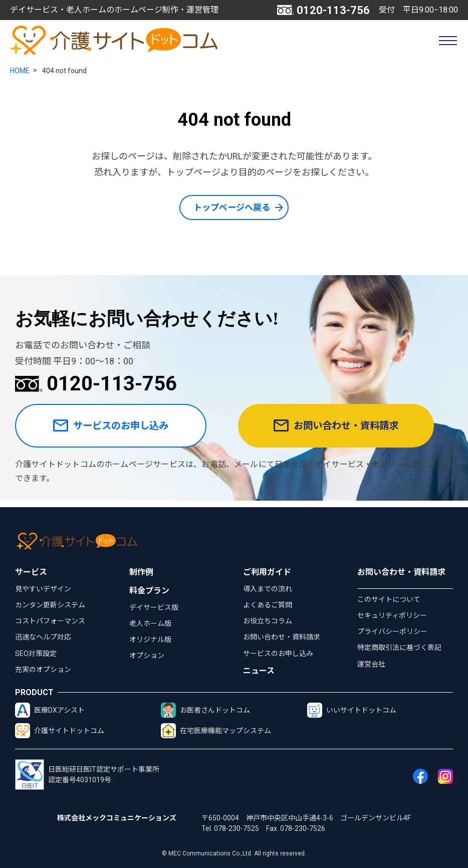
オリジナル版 (150, 639)
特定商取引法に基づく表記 (399, 648)
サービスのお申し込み (119, 429)
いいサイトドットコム (352, 711)
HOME (20, 71)
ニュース (259, 671)
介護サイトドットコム (60, 731)
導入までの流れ (268, 589)
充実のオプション (43, 670)
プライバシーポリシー (392, 632)
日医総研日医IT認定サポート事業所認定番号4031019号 (87, 775)
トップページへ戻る (232, 208)
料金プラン (149, 591)
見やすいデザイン (43, 589)
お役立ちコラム (268, 621)
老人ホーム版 (150, 623)
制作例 (141, 572)
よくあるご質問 (268, 605)
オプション (147, 656)
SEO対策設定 (36, 654)
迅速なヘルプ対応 (43, 637)
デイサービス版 (154, 607)
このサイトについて (389, 599)
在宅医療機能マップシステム (216, 731)
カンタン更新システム (50, 605)
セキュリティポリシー (392, 615)
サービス (31, 572)
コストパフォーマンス (50, 621)
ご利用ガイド (267, 572)
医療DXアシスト (50, 711)
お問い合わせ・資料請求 (345, 429)
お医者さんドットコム (205, 711)
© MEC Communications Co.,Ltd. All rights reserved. (234, 853)
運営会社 (371, 664)
